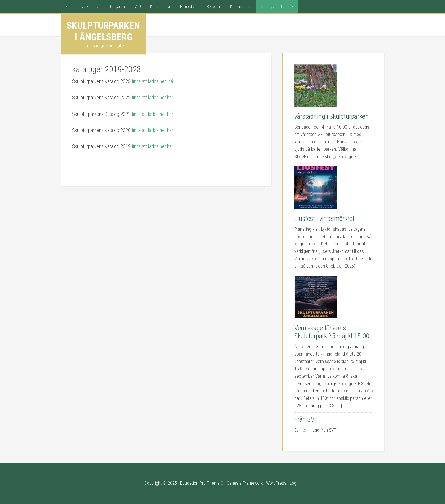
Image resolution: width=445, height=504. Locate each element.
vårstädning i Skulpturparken (331, 116)
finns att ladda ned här (153, 81)
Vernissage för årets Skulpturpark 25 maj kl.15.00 (332, 332)
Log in (295, 483)
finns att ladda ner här (152, 97)
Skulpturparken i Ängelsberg (103, 31)
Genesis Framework (245, 483)
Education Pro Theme (200, 483)
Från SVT (306, 419)
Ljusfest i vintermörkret (324, 219)
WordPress (276, 483)
